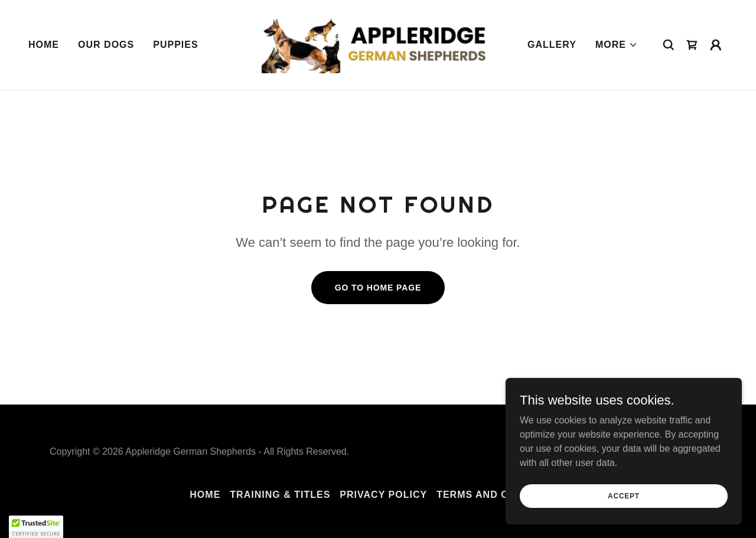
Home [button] (205, 495)
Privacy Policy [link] (383, 495)
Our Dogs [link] (106, 45)
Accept (624, 520)
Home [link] (44, 45)
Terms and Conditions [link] (501, 495)
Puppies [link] (175, 45)
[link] (378, 44)
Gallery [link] (552, 45)
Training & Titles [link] (280, 495)
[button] (617, 45)
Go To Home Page (378, 288)
